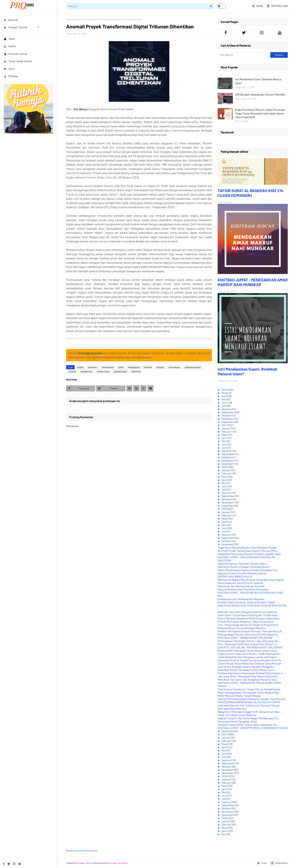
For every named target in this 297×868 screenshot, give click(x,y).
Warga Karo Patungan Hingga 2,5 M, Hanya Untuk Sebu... (250, 712)
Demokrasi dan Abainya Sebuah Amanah (241, 586)
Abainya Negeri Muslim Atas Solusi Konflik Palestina (248, 634)
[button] (221, 6)
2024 (225, 734)
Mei (224, 399)
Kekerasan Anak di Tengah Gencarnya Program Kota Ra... (250, 660)
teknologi (81, 19)
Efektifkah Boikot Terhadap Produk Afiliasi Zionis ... (248, 670)
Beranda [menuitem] (11, 20)
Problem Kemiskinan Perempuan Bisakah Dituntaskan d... (251, 673)
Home (257, 6)
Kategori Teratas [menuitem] (16, 27)
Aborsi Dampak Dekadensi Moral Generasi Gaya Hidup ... (250, 618)
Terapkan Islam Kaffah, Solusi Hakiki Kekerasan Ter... (248, 725)
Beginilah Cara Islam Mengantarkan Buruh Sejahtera (247, 612)
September (228, 412)
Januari (226, 428)
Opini (9, 69)
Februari (227, 432)
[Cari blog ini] (244, 55)
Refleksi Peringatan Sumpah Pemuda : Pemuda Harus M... (251, 631)
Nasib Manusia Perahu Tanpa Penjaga (239, 696)
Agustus (227, 409)
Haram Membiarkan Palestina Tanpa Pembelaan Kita (248, 570)
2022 (225, 467)
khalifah (148, 367)
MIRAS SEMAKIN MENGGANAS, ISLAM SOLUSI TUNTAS (249, 702)
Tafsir (9, 39)
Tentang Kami (277, 6)
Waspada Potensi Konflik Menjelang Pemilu (242, 573)
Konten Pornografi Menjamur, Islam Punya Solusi (246, 622)
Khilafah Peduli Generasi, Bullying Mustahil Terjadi (246, 602)
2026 (225, 818)
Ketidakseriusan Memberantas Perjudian (241, 599)
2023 (225, 509)
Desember (228, 422)
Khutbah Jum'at (15, 54)
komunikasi (174, 367)
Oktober (226, 415)
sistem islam (103, 371)
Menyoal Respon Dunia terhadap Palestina (242, 628)
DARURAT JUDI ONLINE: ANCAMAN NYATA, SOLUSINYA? (250, 647)
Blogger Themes (85, 863)
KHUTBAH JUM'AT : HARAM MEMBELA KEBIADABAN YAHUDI (253, 728)
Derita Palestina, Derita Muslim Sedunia (240, 583)
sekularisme (86, 371)
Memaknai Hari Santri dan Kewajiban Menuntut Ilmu (247, 680)
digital (81, 367)
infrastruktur (108, 367)
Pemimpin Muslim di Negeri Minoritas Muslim (244, 567)
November (228, 419)
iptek (121, 367)
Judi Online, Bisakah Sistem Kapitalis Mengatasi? (246, 667)
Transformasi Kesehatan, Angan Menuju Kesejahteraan (249, 689)
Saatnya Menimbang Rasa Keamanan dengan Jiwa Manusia (251, 699)
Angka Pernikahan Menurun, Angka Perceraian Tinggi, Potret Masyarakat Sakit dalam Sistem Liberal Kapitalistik (260, 113)
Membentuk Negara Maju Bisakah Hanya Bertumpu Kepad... (252, 580)
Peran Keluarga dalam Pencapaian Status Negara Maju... (249, 692)
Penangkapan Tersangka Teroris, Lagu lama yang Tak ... (249, 641)
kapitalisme (134, 367)
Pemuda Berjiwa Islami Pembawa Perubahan (243, 589)
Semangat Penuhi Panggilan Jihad (237, 721)
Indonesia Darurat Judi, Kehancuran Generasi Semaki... (250, 705)
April (224, 396)
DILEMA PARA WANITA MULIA (235, 576)
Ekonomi (93, 367)
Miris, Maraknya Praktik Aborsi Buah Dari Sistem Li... (248, 644)
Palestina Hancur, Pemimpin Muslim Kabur (242, 564)
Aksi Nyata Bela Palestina (232, 709)
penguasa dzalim (193, 367)
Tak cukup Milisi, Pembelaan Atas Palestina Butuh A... (249, 676)
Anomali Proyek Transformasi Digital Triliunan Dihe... (248, 551)
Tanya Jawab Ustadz (18, 61)
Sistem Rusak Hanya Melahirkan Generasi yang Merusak (249, 663)
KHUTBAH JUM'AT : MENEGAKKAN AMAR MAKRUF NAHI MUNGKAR (253, 282)
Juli (224, 406)
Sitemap (11, 76)
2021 (224, 425)
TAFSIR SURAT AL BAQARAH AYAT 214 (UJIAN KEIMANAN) (250, 193)
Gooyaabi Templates (118, 863)
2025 (225, 776)
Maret (225, 393)
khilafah (160, 367)
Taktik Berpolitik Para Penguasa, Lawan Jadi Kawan (247, 657)
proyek (72, 371)
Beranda (70, 19)
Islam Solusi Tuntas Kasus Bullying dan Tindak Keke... (249, 615)
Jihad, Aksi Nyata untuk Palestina (237, 715)
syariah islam (120, 371)
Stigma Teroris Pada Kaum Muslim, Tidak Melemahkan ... (250, 654)
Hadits (10, 46)
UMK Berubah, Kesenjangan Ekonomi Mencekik (260, 95)
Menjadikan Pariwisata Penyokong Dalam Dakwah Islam (249, 554)
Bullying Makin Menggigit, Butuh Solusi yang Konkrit (247, 651)
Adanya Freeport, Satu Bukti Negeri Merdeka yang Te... (249, 718)
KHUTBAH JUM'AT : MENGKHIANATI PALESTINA (245, 638)
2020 (225, 390)
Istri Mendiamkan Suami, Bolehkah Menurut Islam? (258, 81)
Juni (224, 403)
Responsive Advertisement (82, 850)
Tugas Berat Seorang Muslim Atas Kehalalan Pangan (247, 547)
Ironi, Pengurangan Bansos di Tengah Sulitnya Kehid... (249, 625)
